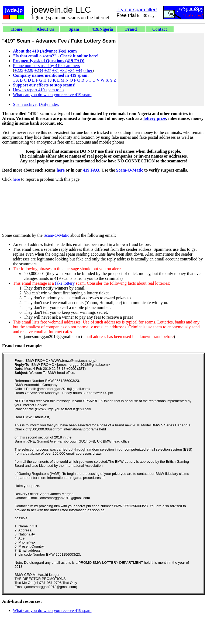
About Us (45, 29)
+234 (39, 70)
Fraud (131, 29)
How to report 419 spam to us (39, 90)
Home (17, 29)
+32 (63, 70)
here (61, 170)
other (88, 70)
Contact (160, 29)
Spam (74, 29)
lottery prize (155, 118)
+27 (48, 70)
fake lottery (65, 283)
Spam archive (25, 104)
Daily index (49, 104)
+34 (71, 70)
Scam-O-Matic (130, 170)
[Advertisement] (161, 70)
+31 (55, 70)
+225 (19, 70)
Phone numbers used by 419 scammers (46, 66)
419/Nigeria (102, 29)
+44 (79, 70)
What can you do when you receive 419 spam (52, 95)
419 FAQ (91, 170)
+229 (29, 70)
